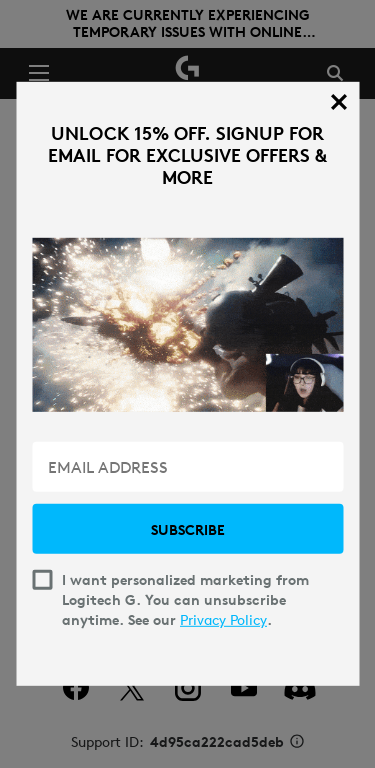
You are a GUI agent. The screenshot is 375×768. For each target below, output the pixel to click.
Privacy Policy (223, 620)
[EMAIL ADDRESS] (187, 467)
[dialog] (187, 384)
